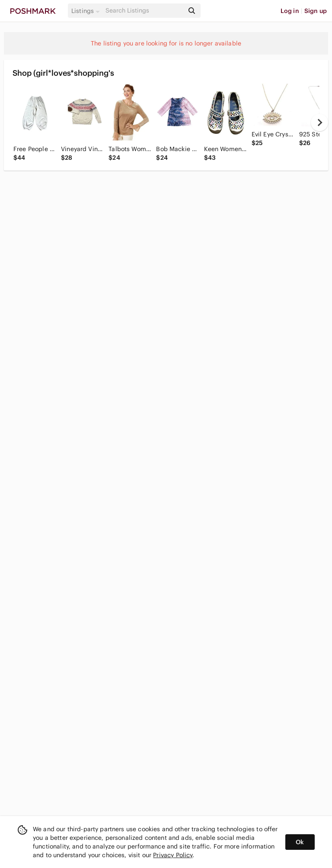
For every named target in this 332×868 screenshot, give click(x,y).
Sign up (316, 11)
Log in (290, 11)
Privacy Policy (173, 855)
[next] (319, 123)
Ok (300, 842)
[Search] (144, 11)
